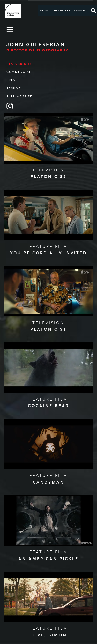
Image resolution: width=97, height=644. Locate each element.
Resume (14, 88)
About (45, 11)
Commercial (19, 72)
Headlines (62, 11)
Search (93, 11)
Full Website (19, 97)
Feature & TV (19, 64)
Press (12, 80)
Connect (81, 11)
